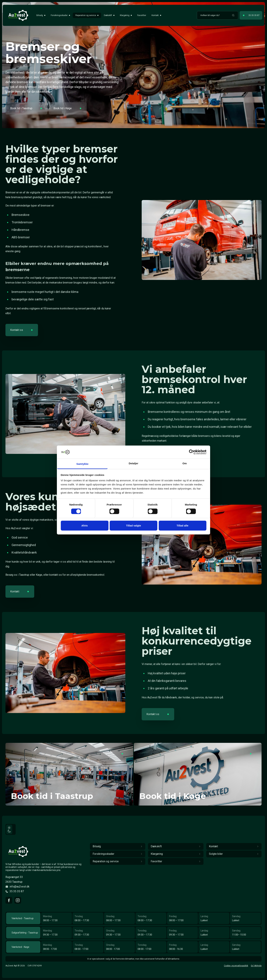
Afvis (85, 526)
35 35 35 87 (17, 891)
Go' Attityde (256, 966)
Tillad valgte (133, 526)
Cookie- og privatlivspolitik (236, 966)
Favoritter (142, 15)
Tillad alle (182, 526)
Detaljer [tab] (133, 463)
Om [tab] (184, 463)
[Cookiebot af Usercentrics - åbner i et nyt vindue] (191, 452)
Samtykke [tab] (83, 464)
